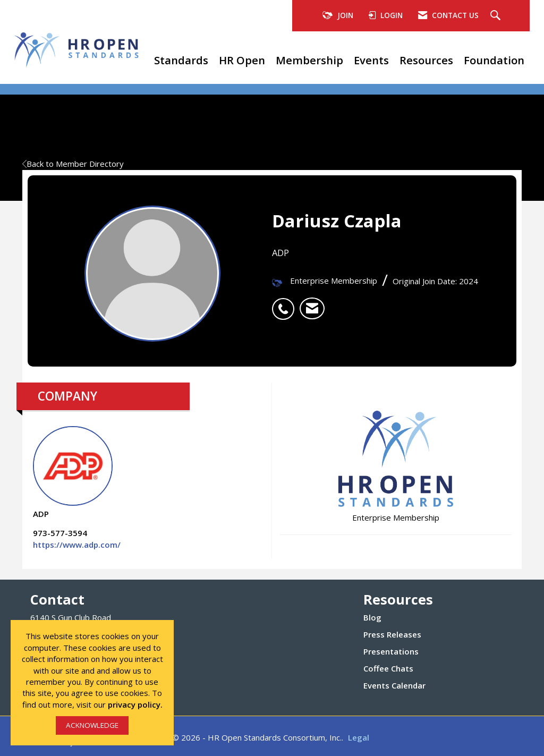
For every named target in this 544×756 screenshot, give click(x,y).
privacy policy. (135, 704)
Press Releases (392, 634)
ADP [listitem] (73, 473)
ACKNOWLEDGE (92, 725)
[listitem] (286, 303)
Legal (359, 737)
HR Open (242, 60)
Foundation (494, 60)
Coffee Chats (388, 668)
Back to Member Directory (73, 164)
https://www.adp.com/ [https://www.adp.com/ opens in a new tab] (77, 545)
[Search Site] (497, 16)
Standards (181, 60)
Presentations (391, 651)
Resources (426, 60)
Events (371, 60)
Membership (309, 60)
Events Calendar (394, 685)
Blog (372, 617)
